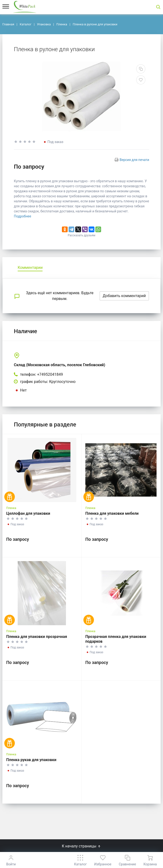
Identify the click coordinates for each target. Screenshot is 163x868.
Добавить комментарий (124, 296)
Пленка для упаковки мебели (112, 513)
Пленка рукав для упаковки (31, 760)
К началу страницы (81, 846)
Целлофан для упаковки (28, 513)
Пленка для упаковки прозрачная (37, 637)
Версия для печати (134, 160)
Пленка (11, 508)
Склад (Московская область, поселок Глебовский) (60, 365)
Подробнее (22, 216)
